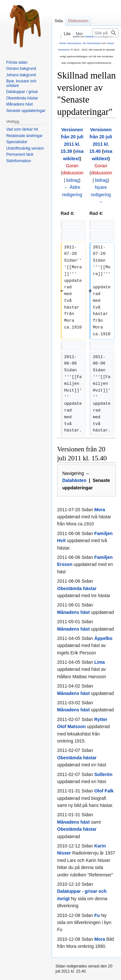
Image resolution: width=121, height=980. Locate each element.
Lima (100, 662)
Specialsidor (17, 142)
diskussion (73, 173)
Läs (62, 34)
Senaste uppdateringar (26, 111)
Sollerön (103, 774)
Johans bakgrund (21, 75)
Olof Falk (104, 791)
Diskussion (78, 21)
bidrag (72, 180)
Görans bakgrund (21, 69)
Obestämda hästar (77, 588)
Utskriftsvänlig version (25, 148)
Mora (100, 510)
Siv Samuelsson (92, 43)
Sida (59, 21)
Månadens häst (73, 612)
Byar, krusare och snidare (21, 83)
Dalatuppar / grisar (22, 92)
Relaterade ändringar (24, 136)
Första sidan (17, 62)
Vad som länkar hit (22, 129)
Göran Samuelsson (70, 43)
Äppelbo (103, 638)
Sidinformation (19, 161)
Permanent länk (20, 154)
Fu (97, 915)
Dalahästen (74, 480)
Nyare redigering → (101, 194)
